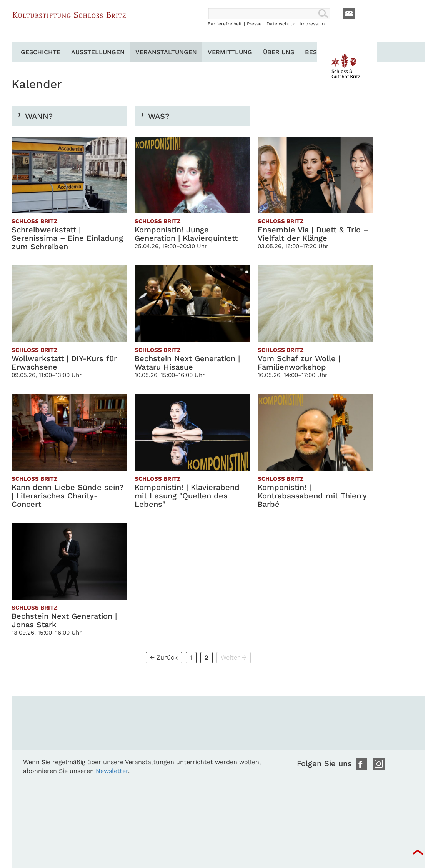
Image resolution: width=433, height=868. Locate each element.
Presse (254, 24)
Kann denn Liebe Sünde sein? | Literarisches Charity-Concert (67, 496)
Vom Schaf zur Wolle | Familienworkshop (299, 363)
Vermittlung (230, 52)
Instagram (379, 764)
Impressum (312, 24)
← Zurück (164, 657)
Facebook (361, 764)
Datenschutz (281, 24)
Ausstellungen (98, 52)
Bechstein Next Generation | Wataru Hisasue (187, 363)
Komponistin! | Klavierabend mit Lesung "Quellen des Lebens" (187, 496)
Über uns (279, 52)
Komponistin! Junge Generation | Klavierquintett (186, 234)
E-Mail (349, 13)
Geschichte (41, 52)
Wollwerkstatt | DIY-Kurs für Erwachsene (64, 363)
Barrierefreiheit (225, 24)
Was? (159, 116)
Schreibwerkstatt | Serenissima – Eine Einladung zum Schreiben (67, 238)
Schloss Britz (69, 25)
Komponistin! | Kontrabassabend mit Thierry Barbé (312, 496)
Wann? (39, 116)
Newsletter (112, 771)
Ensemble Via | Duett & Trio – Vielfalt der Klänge (313, 234)
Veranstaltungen (166, 52)
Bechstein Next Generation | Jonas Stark (64, 620)
